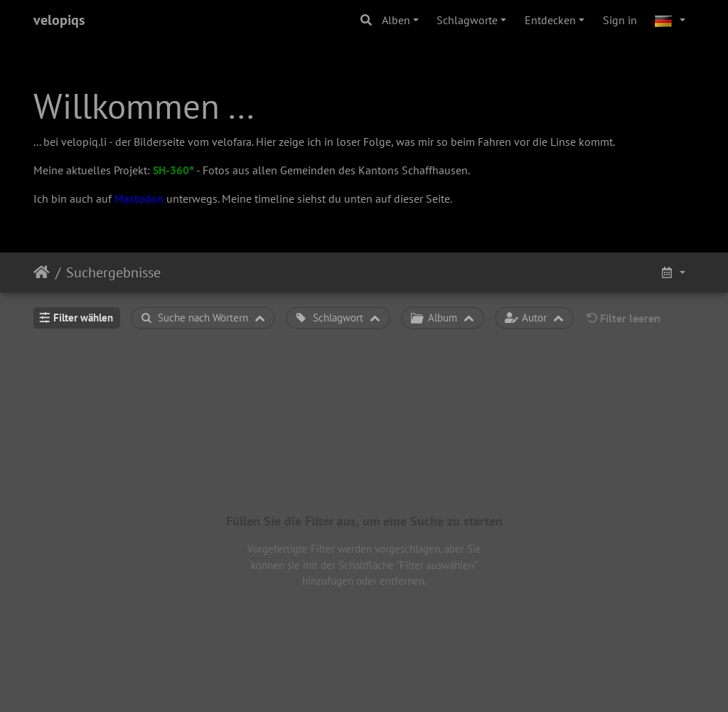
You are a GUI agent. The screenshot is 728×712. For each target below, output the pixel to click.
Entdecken (550, 20)
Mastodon (139, 198)
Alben (396, 20)
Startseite (42, 272)
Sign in (620, 20)
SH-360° (173, 170)
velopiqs (59, 20)
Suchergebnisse (113, 272)
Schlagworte (467, 20)
